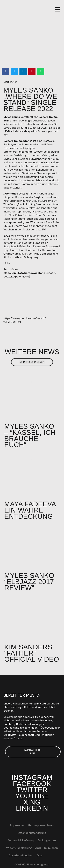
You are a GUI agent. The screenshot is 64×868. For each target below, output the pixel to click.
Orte (40, 855)
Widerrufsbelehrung (19, 848)
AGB (38, 848)
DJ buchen (51, 848)
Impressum (17, 825)
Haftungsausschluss (41, 825)
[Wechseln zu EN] (47, 856)
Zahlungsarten (47, 840)
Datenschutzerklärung (32, 833)
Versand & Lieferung (21, 840)
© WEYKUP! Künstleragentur (32, 864)
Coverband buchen (21, 855)
